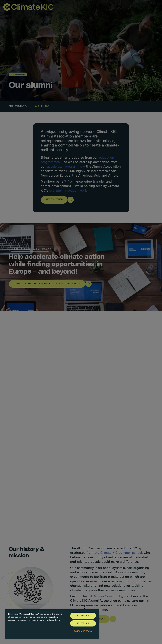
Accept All (83, 616)
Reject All (83, 623)
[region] (52, 624)
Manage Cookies (83, 631)
